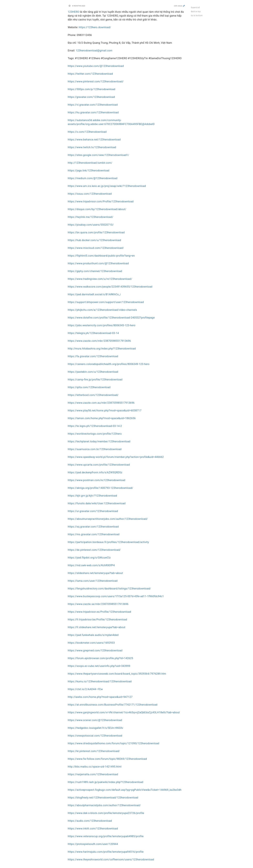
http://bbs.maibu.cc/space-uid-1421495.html (95, 767)
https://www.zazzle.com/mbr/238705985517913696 (99, 341)
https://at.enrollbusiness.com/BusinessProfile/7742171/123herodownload (113, 705)
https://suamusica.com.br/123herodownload (95, 449)
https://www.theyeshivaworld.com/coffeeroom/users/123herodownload (111, 860)
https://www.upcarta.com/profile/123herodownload (99, 465)
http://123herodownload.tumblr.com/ (90, 163)
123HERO (73, 12)
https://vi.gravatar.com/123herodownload (93, 105)
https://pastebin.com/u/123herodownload (93, 372)
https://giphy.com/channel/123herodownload (95, 271)
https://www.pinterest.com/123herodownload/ (96, 82)
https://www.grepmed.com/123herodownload (95, 651)
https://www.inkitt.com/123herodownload (93, 829)
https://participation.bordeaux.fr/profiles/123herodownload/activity (108, 542)
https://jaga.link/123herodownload (89, 171)
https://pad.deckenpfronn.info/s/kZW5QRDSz (95, 472)
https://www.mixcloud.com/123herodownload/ (96, 248)
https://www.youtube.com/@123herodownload (96, 66)
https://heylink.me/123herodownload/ (91, 217)
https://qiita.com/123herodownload (89, 387)
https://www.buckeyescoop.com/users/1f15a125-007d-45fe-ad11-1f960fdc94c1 (116, 596)
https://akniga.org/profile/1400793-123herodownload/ (100, 488)
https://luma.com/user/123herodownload (93, 581)
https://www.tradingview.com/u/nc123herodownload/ (100, 279)
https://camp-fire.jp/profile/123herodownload (95, 380)
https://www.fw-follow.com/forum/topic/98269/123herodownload (107, 759)
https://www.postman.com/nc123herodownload (97, 480)
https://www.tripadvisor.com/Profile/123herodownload (101, 202)
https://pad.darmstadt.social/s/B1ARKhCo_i (94, 294)
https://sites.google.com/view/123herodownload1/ (98, 155)
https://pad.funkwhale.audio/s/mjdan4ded (93, 635)
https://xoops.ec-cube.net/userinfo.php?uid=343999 (99, 666)
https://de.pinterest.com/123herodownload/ (94, 550)
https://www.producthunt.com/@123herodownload (98, 263)
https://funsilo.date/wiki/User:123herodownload (97, 503)
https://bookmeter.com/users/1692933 (91, 643)
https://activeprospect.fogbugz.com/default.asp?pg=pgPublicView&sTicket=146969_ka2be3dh (125, 790)
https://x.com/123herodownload (87, 132)
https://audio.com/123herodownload (90, 821)
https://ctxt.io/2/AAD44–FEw (85, 689)
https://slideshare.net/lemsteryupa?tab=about (95, 573)
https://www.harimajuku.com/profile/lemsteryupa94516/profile (106, 852)
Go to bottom (197, 15)
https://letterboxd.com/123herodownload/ (93, 395)
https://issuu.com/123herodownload (90, 194)
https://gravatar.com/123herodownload (91, 97)
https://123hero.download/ (95, 27)
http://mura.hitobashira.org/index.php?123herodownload (102, 349)
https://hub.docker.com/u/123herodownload (94, 240)
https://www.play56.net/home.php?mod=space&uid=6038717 (105, 411)
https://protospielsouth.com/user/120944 (93, 844)
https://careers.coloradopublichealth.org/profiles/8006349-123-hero (109, 364)
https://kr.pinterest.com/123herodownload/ (94, 751)
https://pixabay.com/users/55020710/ (91, 225)
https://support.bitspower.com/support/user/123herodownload (106, 302)
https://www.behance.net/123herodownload (94, 140)
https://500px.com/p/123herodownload (91, 89)
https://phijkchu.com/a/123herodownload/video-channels (102, 310)
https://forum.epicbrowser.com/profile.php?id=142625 (100, 658)
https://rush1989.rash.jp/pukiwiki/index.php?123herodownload (106, 782)
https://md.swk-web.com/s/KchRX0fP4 (91, 565)
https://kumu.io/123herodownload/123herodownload (100, 681)
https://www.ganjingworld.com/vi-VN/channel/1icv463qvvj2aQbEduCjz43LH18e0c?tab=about (124, 712)
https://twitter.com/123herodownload (90, 74)
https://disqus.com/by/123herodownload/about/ (97, 209)
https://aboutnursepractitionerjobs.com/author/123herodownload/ (108, 519)
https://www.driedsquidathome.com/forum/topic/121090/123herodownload (114, 743)
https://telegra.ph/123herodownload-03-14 (93, 333)
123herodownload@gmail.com (94, 51)
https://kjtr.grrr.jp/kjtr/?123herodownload (92, 496)
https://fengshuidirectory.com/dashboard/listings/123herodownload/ (109, 589)
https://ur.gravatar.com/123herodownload (93, 511)
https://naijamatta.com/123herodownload (93, 774)
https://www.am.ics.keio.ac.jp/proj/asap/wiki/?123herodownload (107, 186)
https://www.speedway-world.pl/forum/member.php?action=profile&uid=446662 (116, 457)
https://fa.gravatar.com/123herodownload (93, 356)
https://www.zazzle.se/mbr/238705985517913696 (98, 604)
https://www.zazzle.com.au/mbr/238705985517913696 (101, 403)
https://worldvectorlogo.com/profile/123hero (95, 434)
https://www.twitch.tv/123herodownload (92, 147)
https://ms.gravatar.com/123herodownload (94, 534)
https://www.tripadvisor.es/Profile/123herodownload (99, 612)
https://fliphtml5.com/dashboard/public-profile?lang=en (101, 256)
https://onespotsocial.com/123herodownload (95, 736)
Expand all (195, 7)
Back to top (196, 11)
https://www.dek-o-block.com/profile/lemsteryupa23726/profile (106, 813)
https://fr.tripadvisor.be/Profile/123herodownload (97, 620)
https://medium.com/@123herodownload (93, 178)
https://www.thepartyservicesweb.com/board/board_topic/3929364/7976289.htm (117, 674)
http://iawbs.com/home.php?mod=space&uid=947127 (100, 697)
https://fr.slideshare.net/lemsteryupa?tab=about (97, 627)
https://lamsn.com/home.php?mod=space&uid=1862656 (102, 418)
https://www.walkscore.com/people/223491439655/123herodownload (110, 287)
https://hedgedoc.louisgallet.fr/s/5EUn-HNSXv (95, 728)
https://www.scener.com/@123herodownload (95, 720)
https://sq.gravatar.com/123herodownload (93, 527)
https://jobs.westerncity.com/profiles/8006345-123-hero (102, 325)
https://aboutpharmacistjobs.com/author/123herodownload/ (104, 805)
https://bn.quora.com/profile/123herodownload (96, 232)
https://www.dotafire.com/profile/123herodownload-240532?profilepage (111, 318)
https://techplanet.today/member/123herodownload (99, 441)
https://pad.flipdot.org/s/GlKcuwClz (89, 558)
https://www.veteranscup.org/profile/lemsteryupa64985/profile (106, 836)
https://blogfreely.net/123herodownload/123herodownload (103, 798)
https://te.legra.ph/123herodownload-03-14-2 (95, 426)
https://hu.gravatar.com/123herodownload (93, 112)
